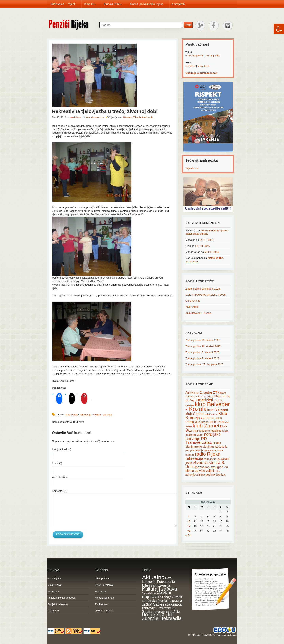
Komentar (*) (59, 491)
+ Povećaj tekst (194, 56)
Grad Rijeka (54, 579)
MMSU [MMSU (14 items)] (200, 435)
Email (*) (57, 463)
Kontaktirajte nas (104, 598)
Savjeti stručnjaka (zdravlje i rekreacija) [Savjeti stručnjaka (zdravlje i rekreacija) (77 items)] (162, 606)
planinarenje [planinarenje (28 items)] (194, 447)
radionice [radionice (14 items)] (190, 455)
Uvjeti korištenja (104, 585)
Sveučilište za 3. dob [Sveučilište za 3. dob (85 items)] (205, 465)
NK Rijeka (53, 591)
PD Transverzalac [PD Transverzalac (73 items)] (199, 441)
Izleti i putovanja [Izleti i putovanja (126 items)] (156, 585)
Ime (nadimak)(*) (62, 449)
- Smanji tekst (213, 56)
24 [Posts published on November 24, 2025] (189, 531)
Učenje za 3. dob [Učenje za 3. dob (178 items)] (158, 615)
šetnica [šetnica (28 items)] (220, 475)
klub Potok (72, 415)
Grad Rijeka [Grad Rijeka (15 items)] (207, 397)
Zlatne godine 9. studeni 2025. (203, 352)
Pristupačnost (102, 579)
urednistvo (75, 117)
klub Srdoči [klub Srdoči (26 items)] (202, 422)
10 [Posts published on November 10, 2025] (189, 521)
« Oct (188, 535)
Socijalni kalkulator (58, 604)
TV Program (102, 604)
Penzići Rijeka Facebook (61, 598)
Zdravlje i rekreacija (143, 117)
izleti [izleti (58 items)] (209, 400)
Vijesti (74, 5)
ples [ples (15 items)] (187, 450)
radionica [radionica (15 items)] (218, 450)
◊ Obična (190, 66)
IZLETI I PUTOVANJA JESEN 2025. (206, 295)
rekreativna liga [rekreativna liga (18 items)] (212, 459)
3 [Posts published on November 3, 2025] (189, 516)
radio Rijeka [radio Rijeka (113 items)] (208, 454)
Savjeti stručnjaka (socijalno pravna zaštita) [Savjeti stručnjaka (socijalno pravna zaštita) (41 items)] (162, 600)
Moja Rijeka (54, 585)
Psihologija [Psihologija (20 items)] (165, 597)
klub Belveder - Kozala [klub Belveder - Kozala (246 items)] (208, 407)
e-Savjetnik (178, 4)
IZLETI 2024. (207, 240)
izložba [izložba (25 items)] (218, 400)
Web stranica (60, 477)
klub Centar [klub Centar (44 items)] (195, 414)
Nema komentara (94, 117)
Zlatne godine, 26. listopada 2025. (205, 364)
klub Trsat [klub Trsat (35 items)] (217, 422)
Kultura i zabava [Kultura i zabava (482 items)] (159, 589)
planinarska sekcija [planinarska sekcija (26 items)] (215, 447)
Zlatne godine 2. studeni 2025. (203, 358)
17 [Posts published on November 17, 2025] (189, 526)
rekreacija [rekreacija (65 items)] (194, 458)
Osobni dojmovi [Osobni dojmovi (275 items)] (156, 594)
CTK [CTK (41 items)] (216, 393)
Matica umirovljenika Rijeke (149, 5)
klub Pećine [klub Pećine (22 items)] (208, 418)
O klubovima (192, 301)
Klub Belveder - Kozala (198, 313)
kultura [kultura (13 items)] (225, 431)
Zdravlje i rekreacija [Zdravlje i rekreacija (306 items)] (162, 618)
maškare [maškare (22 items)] (191, 435)
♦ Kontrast (203, 66)
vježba (97, 415)
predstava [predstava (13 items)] (209, 450)
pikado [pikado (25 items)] (217, 443)
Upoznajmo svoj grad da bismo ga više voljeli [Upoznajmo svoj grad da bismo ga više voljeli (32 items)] (207, 469)
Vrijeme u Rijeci (104, 611)
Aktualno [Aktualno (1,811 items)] (153, 577)
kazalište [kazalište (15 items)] (190, 405)
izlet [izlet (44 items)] (201, 400)
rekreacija (85, 415)
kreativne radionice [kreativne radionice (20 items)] (210, 431)
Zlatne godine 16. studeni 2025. (203, 346)
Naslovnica (57, 4)
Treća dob (53, 611)
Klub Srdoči (192, 307)
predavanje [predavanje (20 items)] (197, 450)
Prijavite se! (192, 168)
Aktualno (127, 117)
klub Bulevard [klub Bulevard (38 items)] (218, 410)
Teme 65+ (92, 5)
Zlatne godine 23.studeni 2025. (203, 289)
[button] (279, 29)
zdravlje (108, 415)
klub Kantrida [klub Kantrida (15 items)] (211, 414)
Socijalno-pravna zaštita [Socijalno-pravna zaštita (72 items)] (161, 612)
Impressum (101, 591)
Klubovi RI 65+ (115, 5)
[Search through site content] (141, 25)
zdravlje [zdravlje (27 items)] (191, 475)
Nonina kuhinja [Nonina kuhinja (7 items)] (149, 593)
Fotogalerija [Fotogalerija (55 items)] (166, 582)
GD (190, 635)
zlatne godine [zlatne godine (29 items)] (206, 475)
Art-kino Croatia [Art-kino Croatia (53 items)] (199, 392)
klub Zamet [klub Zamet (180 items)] (206, 426)
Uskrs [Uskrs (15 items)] (217, 471)
